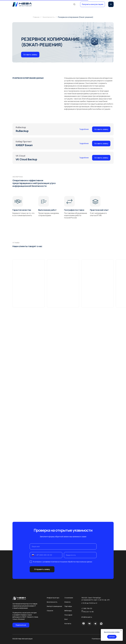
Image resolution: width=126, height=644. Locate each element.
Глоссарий (68, 615)
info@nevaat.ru (87, 617)
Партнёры (68, 606)
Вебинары (68, 611)
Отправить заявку (42, 569)
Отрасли (50, 611)
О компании (69, 598)
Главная (36, 17)
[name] (63, 546)
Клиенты (67, 602)
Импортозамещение (54, 606)
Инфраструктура (53, 598)
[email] (80, 555)
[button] (93, 4)
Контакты (68, 623)
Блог (66, 619)
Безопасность (49, 17)
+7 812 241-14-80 (87, 612)
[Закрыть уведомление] (121, 631)
